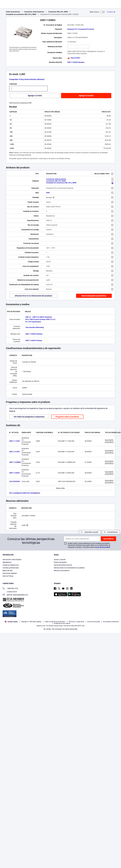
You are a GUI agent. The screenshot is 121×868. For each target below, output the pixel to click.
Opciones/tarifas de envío (63, 565)
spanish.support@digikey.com (15, 595)
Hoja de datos (74, 58)
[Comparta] (111, 12)
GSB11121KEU (15, 452)
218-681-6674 (10, 592)
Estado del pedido (60, 562)
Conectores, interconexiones (34, 12)
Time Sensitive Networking (35, 327)
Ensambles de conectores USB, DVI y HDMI (21, 14)
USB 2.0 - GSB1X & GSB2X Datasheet (38, 317)
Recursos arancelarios (62, 571)
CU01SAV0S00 (15, 482)
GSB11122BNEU (15, 462)
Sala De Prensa (8, 576)
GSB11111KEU (15, 441)
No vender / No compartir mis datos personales (60, 629)
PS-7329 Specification (33, 322)
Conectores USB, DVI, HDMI (58, 12)
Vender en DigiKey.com (11, 565)
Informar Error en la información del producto (34, 296)
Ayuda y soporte (60, 560)
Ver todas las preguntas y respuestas (29, 417)
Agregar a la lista (35, 96)
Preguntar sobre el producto (67, 417)
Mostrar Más (60, 488)
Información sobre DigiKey (12, 560)
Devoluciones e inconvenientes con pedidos (69, 568)
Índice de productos (13, 12)
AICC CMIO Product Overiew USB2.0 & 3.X (40, 319)
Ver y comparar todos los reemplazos (25, 493)
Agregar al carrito (86, 96)
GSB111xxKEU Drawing (34, 341)
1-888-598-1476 (10, 589)
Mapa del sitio (8, 571)
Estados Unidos (11, 622)
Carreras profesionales (11, 568)
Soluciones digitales (10, 573)
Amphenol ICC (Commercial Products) (81, 29)
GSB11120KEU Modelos (76, 62)
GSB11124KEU (15, 473)
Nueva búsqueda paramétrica (94, 296)
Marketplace (7, 562)
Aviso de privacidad (102, 547)
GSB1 (48, 193)
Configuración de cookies (62, 623)
